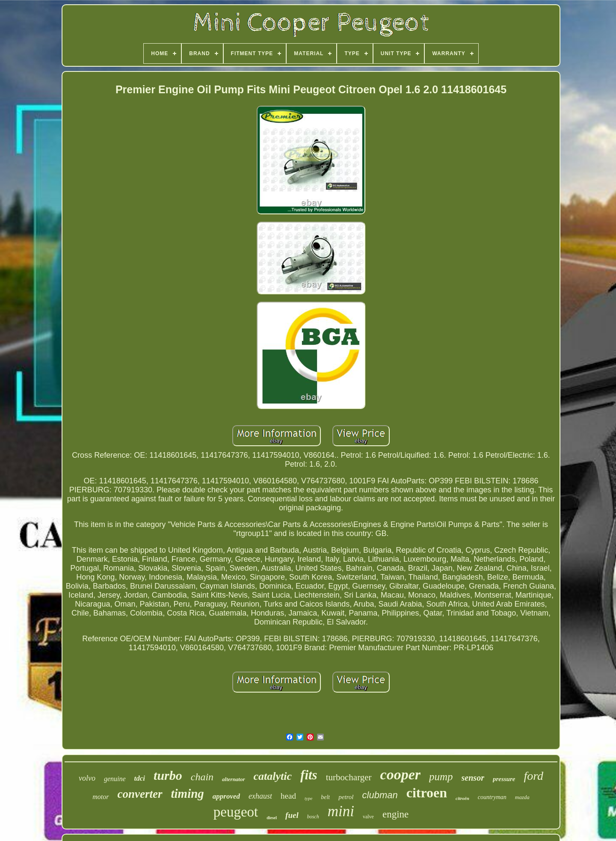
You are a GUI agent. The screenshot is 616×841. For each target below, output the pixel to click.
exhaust (260, 796)
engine (395, 814)
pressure (504, 779)
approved (226, 796)
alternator (233, 779)
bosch (313, 817)
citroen (427, 793)
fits (309, 775)
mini (341, 811)
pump (441, 777)
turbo (168, 775)
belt (325, 797)
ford (533, 776)
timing (188, 794)
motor (101, 797)
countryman (492, 797)
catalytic (273, 776)
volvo (87, 778)
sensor (473, 778)
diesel (272, 818)
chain (202, 777)
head (288, 796)
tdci (140, 778)
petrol (346, 797)
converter (140, 794)
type (308, 798)
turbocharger (349, 777)
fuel (292, 815)
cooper (400, 774)
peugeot (236, 812)
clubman (380, 795)
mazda (522, 797)
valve (368, 817)
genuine (115, 779)
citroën (462, 798)
